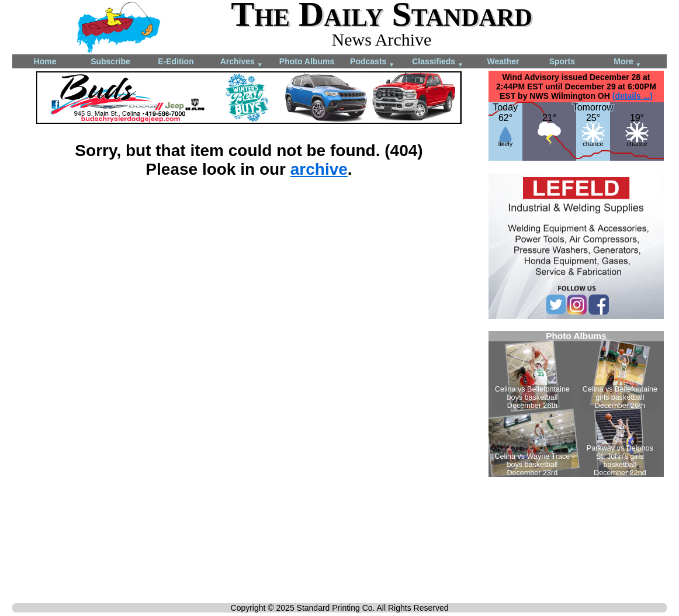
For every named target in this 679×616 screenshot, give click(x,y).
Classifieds (438, 62)
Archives (242, 62)
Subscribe (110, 61)
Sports (562, 61)
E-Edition (176, 61)
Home (45, 61)
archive (319, 169)
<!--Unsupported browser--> (576, 404)
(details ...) (633, 96)
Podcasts (372, 62)
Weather (503, 61)
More (627, 62)
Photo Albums (307, 61)
